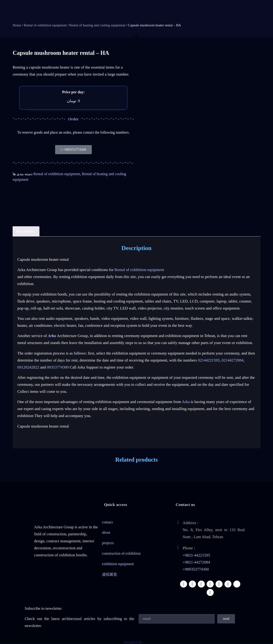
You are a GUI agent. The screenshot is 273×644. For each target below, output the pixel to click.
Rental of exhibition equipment (45, 25)
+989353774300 (196, 569)
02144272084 (233, 360)
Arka (186, 402)
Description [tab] (25, 231)
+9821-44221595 (196, 555)
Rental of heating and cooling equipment (97, 25)
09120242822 (28, 367)
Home (17, 25)
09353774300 (58, 367)
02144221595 (209, 360)
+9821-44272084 (196, 562)
